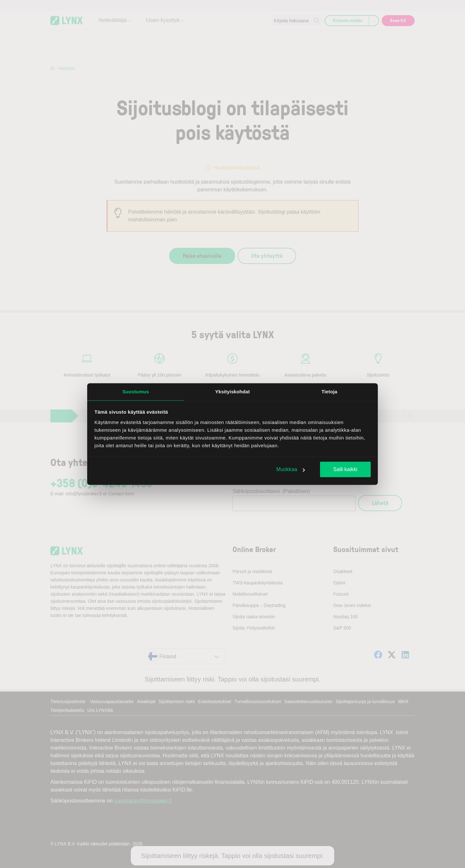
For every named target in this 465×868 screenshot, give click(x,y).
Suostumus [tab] (136, 392)
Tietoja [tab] (330, 392)
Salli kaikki (345, 469)
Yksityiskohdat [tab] (232, 392)
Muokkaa (290, 469)
